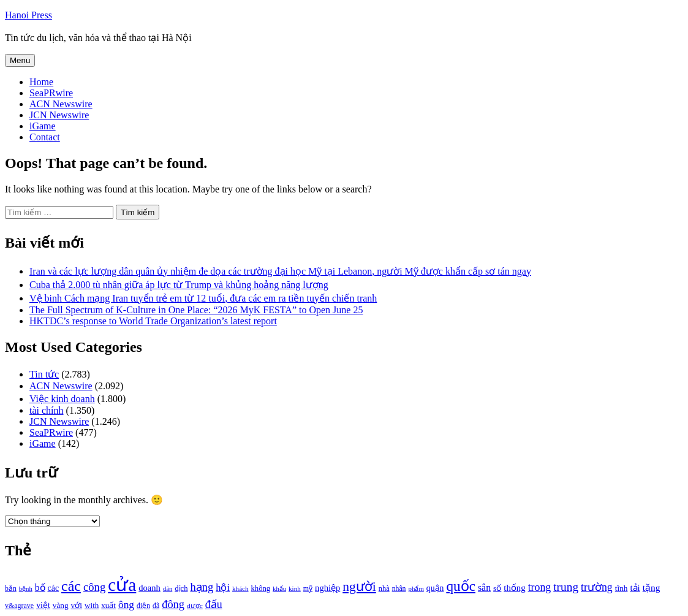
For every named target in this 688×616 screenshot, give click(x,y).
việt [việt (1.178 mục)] (43, 605)
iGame (43, 126)
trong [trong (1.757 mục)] (540, 587)
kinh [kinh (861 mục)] (295, 588)
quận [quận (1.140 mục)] (435, 588)
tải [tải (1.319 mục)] (635, 588)
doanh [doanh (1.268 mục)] (149, 588)
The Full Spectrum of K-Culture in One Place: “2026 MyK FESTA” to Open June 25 (196, 310)
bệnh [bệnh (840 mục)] (26, 589)
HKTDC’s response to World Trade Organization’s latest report (153, 321)
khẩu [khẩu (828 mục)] (279, 589)
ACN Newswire (61, 104)
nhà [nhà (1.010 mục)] (384, 588)
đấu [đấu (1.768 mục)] (214, 604)
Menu (20, 60)
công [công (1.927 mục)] (94, 587)
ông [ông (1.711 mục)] (126, 605)
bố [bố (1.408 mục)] (40, 587)
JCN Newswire (59, 115)
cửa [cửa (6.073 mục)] (122, 585)
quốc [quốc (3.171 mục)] (461, 586)
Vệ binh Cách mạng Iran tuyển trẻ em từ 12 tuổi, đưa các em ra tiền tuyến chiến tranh (203, 298)
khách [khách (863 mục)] (240, 588)
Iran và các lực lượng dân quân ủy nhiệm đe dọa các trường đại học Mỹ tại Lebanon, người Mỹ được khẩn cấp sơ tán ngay (280, 271)
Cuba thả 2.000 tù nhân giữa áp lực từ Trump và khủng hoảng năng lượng (179, 285)
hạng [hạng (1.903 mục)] (202, 587)
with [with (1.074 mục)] (92, 605)
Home (41, 82)
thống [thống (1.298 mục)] (514, 588)
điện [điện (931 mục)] (143, 606)
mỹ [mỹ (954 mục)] (308, 588)
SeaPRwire (51, 93)
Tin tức (44, 374)
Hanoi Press (28, 15)
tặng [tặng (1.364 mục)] (652, 587)
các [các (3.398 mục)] (71, 586)
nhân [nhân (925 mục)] (399, 589)
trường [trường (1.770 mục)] (597, 587)
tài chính (47, 410)
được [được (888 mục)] (195, 606)
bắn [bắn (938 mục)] (11, 589)
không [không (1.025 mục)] (261, 588)
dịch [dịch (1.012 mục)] (181, 588)
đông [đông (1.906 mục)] (173, 604)
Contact (45, 137)
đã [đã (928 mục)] (156, 606)
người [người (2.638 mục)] (359, 587)
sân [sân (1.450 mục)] (484, 587)
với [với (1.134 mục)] (77, 605)
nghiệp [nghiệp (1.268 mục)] (327, 588)
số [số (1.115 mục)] (497, 588)
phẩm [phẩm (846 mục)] (416, 588)
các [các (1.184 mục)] (54, 588)
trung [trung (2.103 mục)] (566, 587)
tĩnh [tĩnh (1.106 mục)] (622, 588)
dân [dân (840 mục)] (168, 589)
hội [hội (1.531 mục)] (223, 587)
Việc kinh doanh (62, 399)
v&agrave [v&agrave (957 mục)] (19, 606)
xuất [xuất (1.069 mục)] (108, 605)
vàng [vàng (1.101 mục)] (61, 605)
